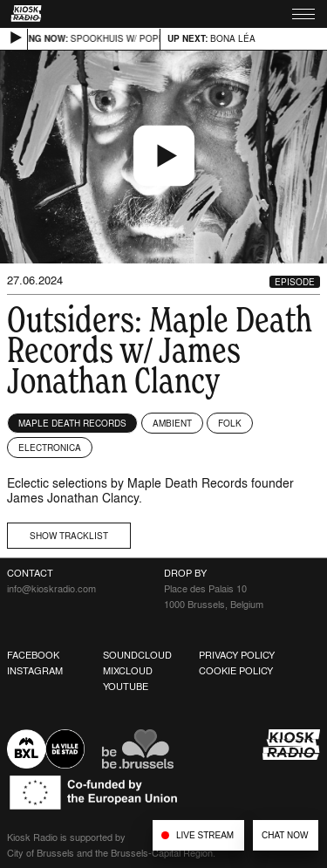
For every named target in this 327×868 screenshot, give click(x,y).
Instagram (35, 671)
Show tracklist (69, 536)
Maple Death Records (72, 423)
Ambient (172, 423)
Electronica (50, 448)
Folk (230, 423)
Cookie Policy (236, 671)
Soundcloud (137, 655)
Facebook (33, 655)
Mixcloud (128, 671)
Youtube (126, 687)
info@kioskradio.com (51, 589)
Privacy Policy (237, 655)
